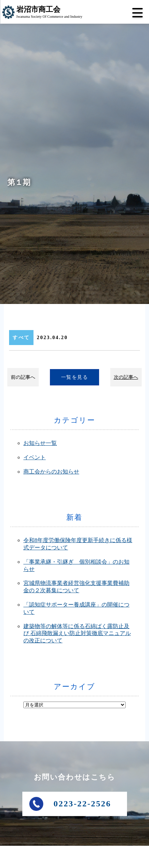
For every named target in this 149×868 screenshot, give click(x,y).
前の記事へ (23, 377)
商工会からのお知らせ (51, 472)
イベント (35, 457)
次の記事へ (126, 377)
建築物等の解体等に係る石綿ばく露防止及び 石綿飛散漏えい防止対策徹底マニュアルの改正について (77, 634)
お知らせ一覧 (40, 443)
